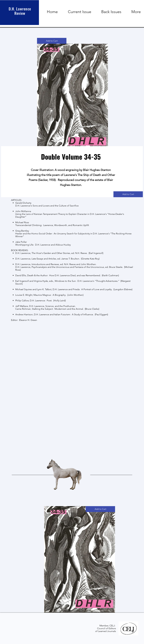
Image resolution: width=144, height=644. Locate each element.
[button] (37, 11)
